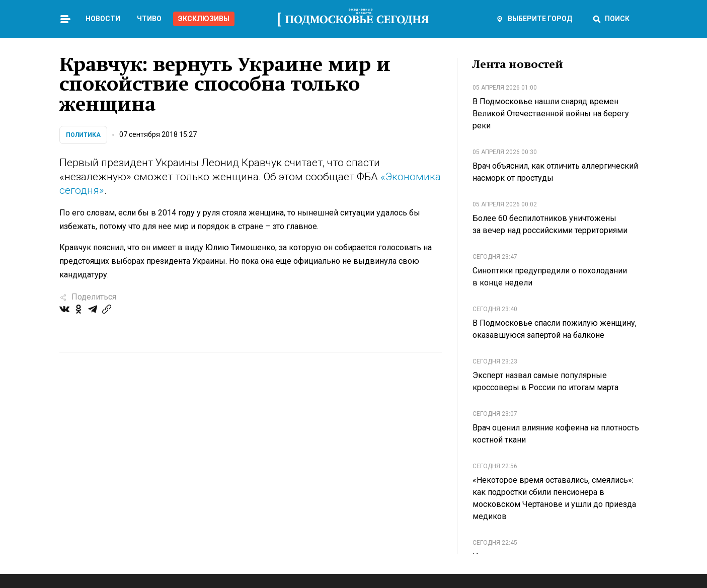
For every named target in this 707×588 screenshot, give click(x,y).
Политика (83, 135)
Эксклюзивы (204, 19)
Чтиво (149, 19)
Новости (103, 19)
